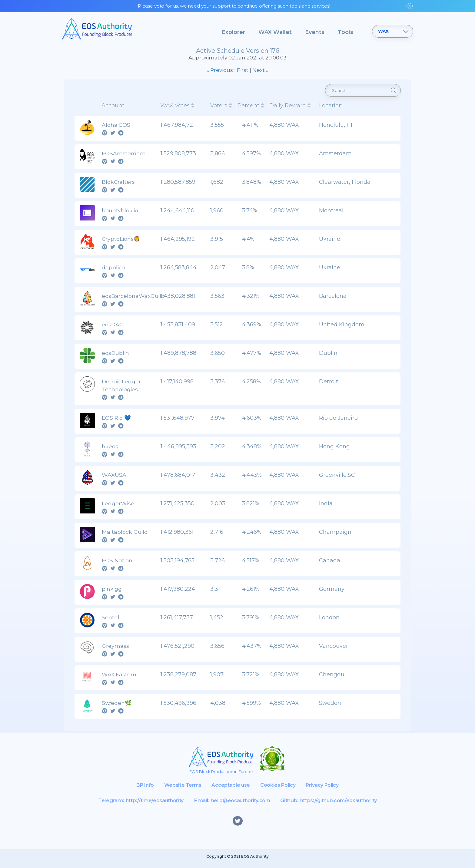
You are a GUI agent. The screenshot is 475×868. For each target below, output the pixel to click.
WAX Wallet (275, 32)
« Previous (220, 72)
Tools (345, 32)
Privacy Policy (327, 789)
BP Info (140, 789)
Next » (260, 72)
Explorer (233, 32)
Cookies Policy (279, 789)
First (243, 72)
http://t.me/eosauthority (150, 805)
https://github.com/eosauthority (342, 805)
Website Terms (180, 789)
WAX (383, 31)
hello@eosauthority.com (240, 805)
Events (315, 32)
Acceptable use (230, 789)
